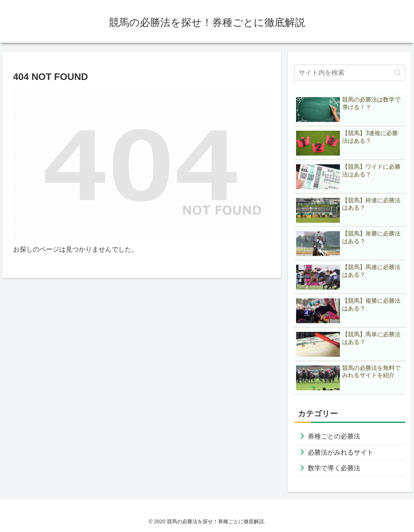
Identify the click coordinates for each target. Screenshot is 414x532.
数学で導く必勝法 (334, 468)
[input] (350, 73)
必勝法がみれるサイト (341, 452)
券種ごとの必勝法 (334, 436)
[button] (398, 73)
